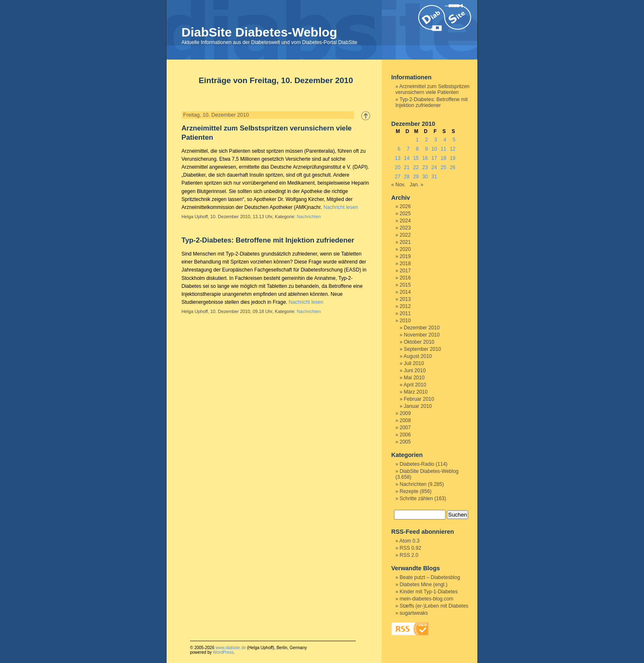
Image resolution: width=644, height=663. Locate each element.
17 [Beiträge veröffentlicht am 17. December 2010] (434, 158)
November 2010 (422, 335)
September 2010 (423, 349)
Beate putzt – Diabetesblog (430, 577)
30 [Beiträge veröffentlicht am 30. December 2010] (425, 177)
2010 (405, 321)
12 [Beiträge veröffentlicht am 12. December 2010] (452, 149)
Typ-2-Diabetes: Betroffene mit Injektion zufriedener (268, 240)
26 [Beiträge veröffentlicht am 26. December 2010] (452, 167)
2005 (405, 442)
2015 (405, 285)
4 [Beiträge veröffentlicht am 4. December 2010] (445, 140)
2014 (405, 292)
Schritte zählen (416, 499)
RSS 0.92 (411, 548)
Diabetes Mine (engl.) (424, 585)
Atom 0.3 (409, 541)
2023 (405, 228)
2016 (405, 278)
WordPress (223, 652)
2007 (405, 428)
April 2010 (415, 385)
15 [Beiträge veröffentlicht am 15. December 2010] (416, 158)
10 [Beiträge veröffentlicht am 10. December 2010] (434, 149)
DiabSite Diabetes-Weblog (259, 32)
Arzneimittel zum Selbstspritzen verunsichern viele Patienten (433, 89)
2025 (405, 214)
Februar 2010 (419, 399)
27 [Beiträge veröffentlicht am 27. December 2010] (398, 177)
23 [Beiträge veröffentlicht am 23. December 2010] (425, 167)
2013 (405, 299)
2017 (405, 271)
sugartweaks (414, 613)
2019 (405, 256)
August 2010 (418, 356)
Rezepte (409, 491)
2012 (405, 306)
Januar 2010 (418, 406)
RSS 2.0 (409, 555)
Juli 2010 (414, 363)
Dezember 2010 (422, 328)
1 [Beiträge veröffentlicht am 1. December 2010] (417, 140)
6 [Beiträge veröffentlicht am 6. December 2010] (399, 149)
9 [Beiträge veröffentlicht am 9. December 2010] (426, 149)
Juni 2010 (415, 371)
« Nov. (399, 185)
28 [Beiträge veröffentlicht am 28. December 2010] (407, 177)
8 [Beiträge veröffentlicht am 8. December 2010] (417, 149)
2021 (405, 242)
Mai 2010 (414, 378)
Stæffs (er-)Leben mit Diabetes (434, 606)
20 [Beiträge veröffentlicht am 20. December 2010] (398, 167)
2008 (405, 420)
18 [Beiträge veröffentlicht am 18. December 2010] (443, 158)
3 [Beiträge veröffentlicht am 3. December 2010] (436, 140)
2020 (405, 249)
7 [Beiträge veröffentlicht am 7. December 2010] (408, 149)
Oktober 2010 (419, 342)
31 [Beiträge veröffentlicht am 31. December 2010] (434, 177)
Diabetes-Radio (417, 464)
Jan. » (416, 185)
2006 (405, 435)
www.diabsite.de (231, 648)
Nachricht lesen (341, 207)
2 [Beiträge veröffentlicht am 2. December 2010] (426, 140)
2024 (405, 221)
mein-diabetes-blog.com (427, 599)
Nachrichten (309, 217)
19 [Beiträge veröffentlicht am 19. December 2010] (452, 158)
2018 (405, 264)
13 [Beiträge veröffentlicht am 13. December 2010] (398, 158)
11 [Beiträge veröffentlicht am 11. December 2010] (443, 149)
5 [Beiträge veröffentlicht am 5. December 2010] (454, 140)
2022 (405, 235)
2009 (405, 413)
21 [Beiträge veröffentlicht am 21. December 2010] (407, 167)
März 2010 (416, 392)
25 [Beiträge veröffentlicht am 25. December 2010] (443, 167)
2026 (405, 206)
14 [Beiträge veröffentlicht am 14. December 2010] (407, 158)
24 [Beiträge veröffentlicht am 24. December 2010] (434, 167)
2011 (405, 313)
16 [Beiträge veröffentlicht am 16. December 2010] (425, 158)
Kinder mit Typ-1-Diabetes (429, 592)
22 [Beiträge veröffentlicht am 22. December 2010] (416, 167)
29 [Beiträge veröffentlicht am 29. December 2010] (416, 177)
